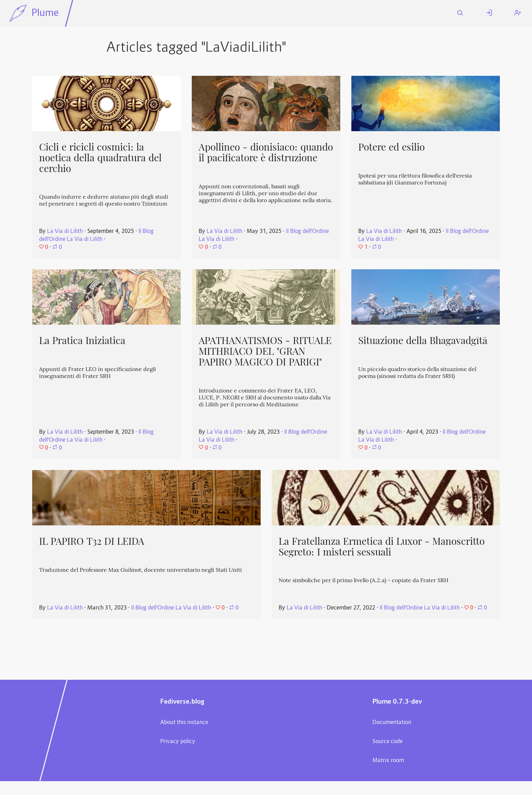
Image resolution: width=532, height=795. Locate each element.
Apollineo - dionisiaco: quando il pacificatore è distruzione (266, 152)
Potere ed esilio (391, 147)
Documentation (392, 723)
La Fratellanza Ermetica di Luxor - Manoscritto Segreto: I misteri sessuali (382, 547)
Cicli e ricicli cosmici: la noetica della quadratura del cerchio (100, 158)
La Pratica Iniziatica (82, 341)
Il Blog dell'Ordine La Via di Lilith (96, 236)
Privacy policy (178, 742)
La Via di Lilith (65, 232)
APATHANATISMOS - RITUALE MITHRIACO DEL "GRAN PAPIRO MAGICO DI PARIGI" (265, 351)
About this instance (184, 723)
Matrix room (388, 761)
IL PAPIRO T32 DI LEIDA (92, 541)
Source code (387, 742)
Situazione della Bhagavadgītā (423, 341)
